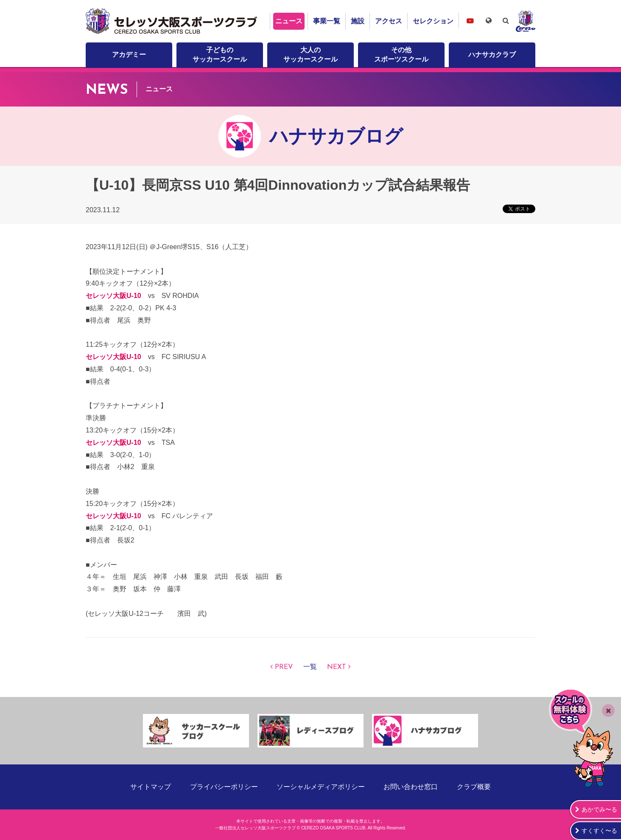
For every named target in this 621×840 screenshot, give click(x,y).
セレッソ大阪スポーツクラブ (173, 21)
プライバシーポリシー (224, 787)
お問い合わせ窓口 (411, 787)
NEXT (337, 667)
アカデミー (129, 55)
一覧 (310, 667)
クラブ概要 (474, 787)
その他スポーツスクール (401, 55)
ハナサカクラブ (492, 55)
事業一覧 (327, 21)
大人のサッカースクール (310, 55)
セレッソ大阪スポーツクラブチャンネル (470, 21)
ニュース (289, 21)
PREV (284, 667)
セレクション (433, 21)
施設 (358, 21)
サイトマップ (151, 787)
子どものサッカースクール (220, 55)
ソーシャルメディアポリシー (321, 787)
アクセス (389, 21)
